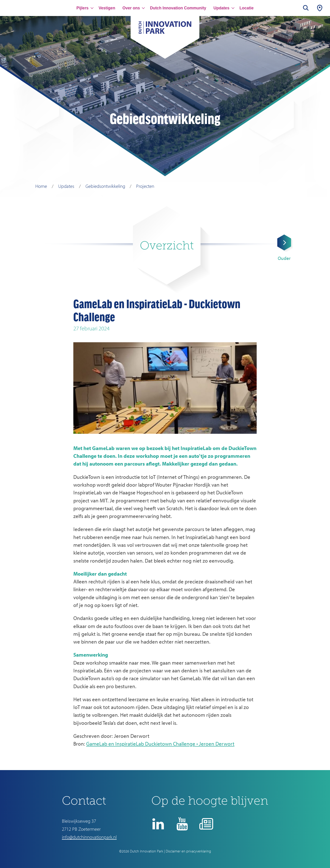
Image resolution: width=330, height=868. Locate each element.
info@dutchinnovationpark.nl (89, 837)
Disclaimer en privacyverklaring (188, 851)
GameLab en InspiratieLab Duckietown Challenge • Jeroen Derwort (160, 744)
